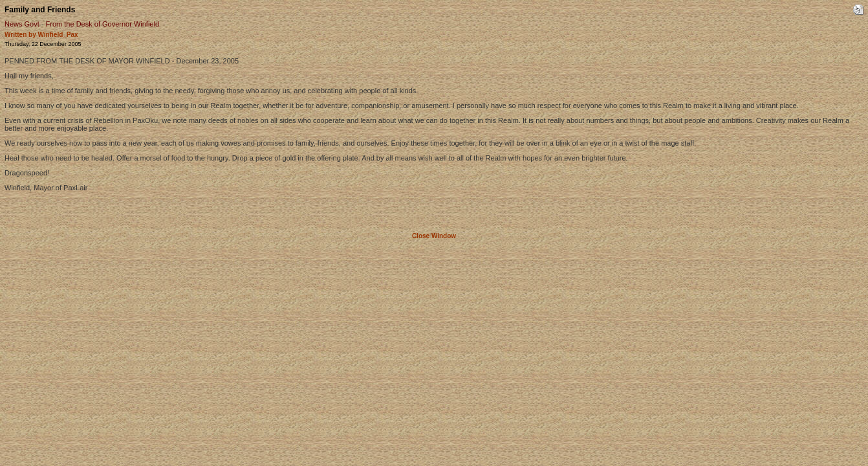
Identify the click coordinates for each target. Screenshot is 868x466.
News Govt (22, 24)
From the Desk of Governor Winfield (103, 24)
